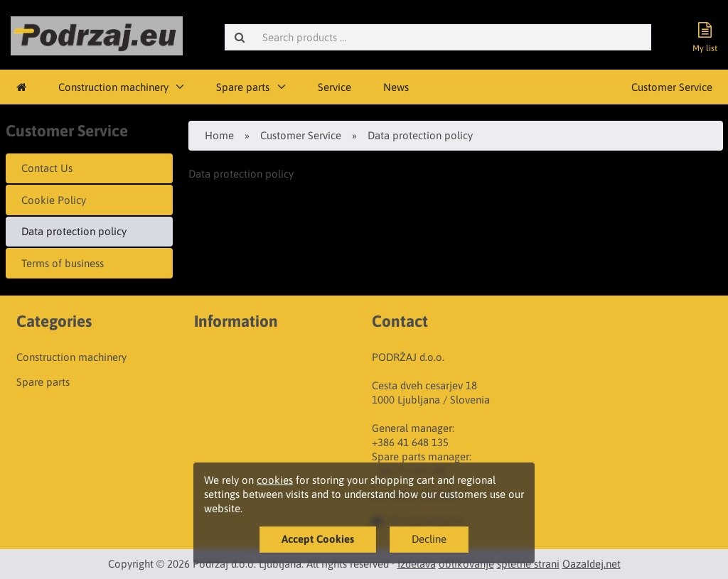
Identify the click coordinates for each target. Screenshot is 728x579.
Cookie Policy (54, 200)
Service (334, 87)
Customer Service (672, 87)
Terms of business (63, 263)
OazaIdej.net (591, 564)
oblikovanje (466, 564)
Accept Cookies (318, 539)
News (396, 87)
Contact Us (47, 168)
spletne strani (528, 564)
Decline (429, 539)
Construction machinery (113, 87)
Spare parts (243, 87)
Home (219, 135)
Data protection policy (74, 231)
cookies (275, 480)
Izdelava (417, 564)
